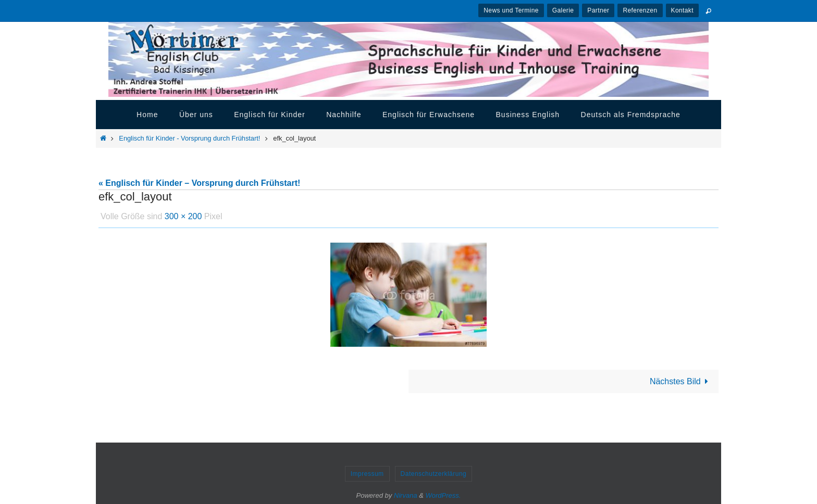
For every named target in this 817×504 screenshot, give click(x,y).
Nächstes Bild (681, 381)
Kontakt (683, 10)
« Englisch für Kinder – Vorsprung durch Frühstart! (199, 183)
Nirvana (406, 495)
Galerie (563, 10)
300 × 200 (183, 216)
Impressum (367, 474)
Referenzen (640, 10)
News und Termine (511, 10)
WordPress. (443, 495)
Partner (598, 10)
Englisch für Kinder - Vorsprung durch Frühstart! (189, 138)
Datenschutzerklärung (434, 474)
